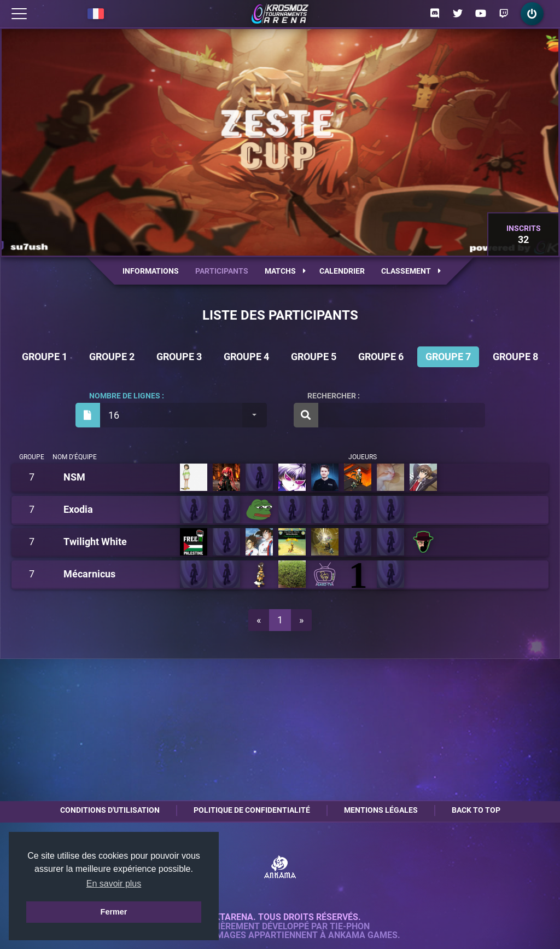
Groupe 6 (381, 357)
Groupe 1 (45, 357)
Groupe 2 (112, 357)
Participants (222, 271)
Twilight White (95, 542)
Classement (411, 271)
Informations (151, 271)
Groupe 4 (246, 357)
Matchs (285, 271)
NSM (74, 477)
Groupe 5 (314, 357)
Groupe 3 (179, 357)
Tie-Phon (350, 927)
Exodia (78, 510)
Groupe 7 (448, 357)
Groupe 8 (515, 357)
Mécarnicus (89, 574)
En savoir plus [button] (114, 884)
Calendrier (342, 271)
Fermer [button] (114, 912)
